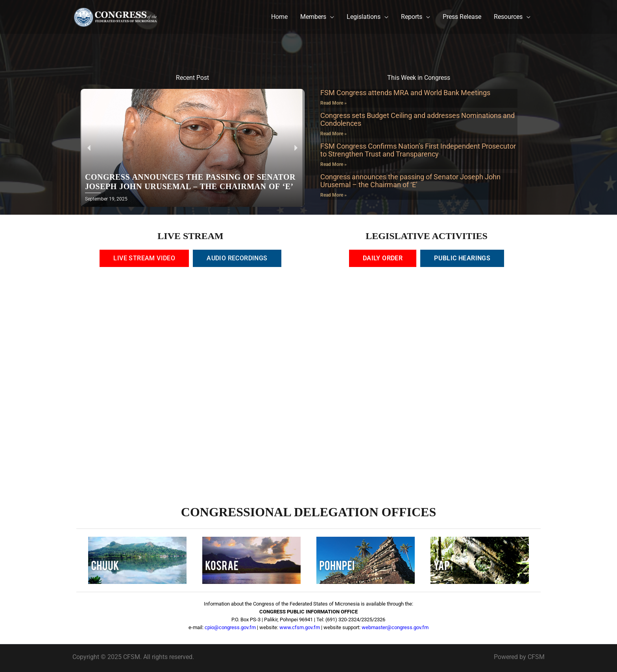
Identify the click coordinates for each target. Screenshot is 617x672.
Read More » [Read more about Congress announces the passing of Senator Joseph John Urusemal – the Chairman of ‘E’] (333, 195)
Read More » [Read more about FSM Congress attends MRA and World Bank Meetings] (333, 103)
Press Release (462, 17)
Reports (412, 17)
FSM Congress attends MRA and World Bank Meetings (405, 93)
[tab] (144, 258)
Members (313, 17)
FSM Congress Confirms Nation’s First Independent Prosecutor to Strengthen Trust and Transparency (418, 150)
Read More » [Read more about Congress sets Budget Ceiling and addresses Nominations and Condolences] (333, 134)
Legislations (364, 17)
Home (279, 17)
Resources (508, 17)
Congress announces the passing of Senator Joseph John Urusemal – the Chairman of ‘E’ (410, 181)
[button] (89, 148)
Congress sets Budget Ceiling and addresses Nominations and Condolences (417, 119)
